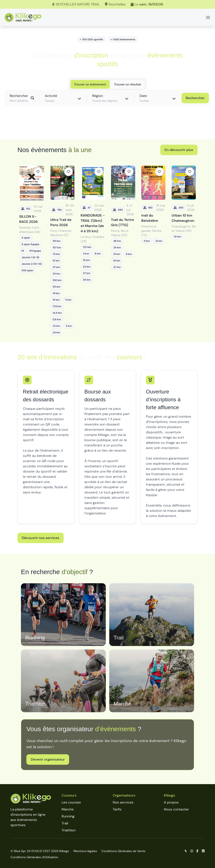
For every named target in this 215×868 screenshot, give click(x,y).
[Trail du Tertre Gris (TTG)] (123, 250)
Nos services (123, 802)
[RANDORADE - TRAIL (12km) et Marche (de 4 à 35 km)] (93, 250)
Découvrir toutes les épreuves (107, 126)
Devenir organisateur (48, 759)
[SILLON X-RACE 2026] (32, 250)
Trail (65, 823)
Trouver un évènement (90, 84)
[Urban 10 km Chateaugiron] (184, 250)
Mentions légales (85, 851)
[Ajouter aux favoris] (38, 172)
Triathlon (69, 830)
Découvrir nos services (41, 538)
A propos (171, 802)
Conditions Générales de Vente (123, 851)
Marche (68, 809)
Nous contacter (177, 809)
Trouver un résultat (128, 84)
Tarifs (117, 809)
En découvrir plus (179, 150)
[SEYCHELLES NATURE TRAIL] (107, 4)
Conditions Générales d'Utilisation (34, 857)
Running (68, 816)
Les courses (71, 802)
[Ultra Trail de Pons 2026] (62, 250)
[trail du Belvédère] (153, 250)
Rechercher (195, 98)
